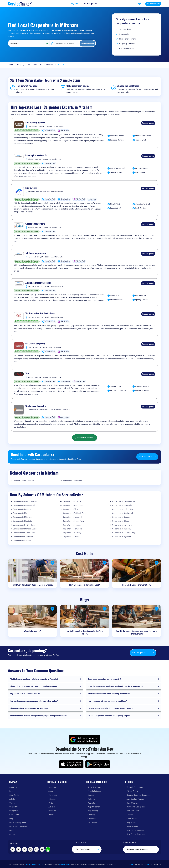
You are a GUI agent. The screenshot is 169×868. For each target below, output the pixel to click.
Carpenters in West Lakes (73, 505)
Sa (41, 65)
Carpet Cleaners (94, 807)
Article (12, 799)
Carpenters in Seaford (121, 517)
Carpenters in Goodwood (23, 537)
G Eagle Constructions (35, 224)
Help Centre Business (135, 830)
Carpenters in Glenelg (71, 509)
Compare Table (133, 811)
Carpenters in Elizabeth (22, 521)
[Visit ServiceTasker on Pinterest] (19, 849)
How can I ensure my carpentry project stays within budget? (34, 701)
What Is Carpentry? (32, 631)
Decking (91, 795)
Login (139, 4)
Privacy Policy (132, 791)
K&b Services (31, 188)
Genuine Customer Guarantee (138, 795)
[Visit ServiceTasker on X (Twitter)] (25, 849)
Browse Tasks (132, 826)
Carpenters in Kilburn (121, 521)
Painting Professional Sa (36, 155)
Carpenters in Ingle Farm (122, 525)
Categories (14, 811)
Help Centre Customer (136, 834)
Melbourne (53, 795)
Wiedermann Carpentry (36, 406)
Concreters (92, 819)
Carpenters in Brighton (22, 509)
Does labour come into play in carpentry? (104, 679)
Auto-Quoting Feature (135, 799)
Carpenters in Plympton (122, 537)
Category (20, 65)
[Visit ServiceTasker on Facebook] (13, 849)
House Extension (94, 787)
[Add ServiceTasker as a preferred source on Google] (85, 740)
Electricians (92, 823)
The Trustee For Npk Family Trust (40, 313)
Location (52, 787)
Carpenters (32, 65)
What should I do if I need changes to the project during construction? (38, 716)
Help (11, 819)
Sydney (51, 791)
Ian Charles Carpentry (35, 344)
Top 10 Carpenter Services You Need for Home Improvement (137, 632)
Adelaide (50, 65)
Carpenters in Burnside (72, 501)
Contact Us (14, 807)
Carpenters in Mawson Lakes (25, 529)
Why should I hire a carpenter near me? (25, 694)
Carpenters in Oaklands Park (74, 513)
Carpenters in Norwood (72, 517)
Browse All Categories (136, 807)
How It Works (132, 803)
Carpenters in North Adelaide (25, 501)
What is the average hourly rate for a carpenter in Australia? (34, 679)
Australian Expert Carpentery (38, 283)
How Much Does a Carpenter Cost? (84, 585)
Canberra (52, 811)
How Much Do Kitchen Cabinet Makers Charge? (32, 585)
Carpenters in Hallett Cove (123, 509)
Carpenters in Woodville (122, 505)
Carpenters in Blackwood (122, 513)
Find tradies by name (18, 823)
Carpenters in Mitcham (22, 517)
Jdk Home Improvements (36, 253)
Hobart (51, 815)
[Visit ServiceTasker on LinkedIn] (36, 849)
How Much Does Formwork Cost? (137, 585)
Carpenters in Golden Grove (24, 533)
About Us (13, 787)
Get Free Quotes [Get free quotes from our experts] (87, 849)
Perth (51, 803)
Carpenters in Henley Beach (24, 505)
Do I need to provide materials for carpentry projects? (109, 716)
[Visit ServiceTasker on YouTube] (42, 849)
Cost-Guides (14, 795)
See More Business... (85, 438)
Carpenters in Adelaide (22, 541)
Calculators (14, 815)
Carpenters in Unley (71, 537)
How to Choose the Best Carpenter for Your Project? (84, 632)
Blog (11, 791)
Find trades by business (19, 826)
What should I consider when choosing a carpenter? (109, 694)
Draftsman (92, 799)
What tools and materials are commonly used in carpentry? (34, 686)
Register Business (153, 4)
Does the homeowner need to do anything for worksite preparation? (115, 686)
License (130, 815)
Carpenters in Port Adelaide (24, 525)
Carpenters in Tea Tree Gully (124, 533)
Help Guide (131, 823)
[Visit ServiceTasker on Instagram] (30, 849)
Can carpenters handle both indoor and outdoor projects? (111, 708)
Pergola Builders (94, 791)
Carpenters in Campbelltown (124, 501)
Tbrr (27, 374)
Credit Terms (132, 819)
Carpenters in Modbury (72, 533)
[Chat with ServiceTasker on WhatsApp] (48, 849)
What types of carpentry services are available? (29, 708)
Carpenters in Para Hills (72, 529)
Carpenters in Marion (21, 513)
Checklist (13, 803)
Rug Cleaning (93, 811)
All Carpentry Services (35, 123)
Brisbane (52, 799)
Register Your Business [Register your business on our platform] (142, 849)
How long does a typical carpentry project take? (107, 701)
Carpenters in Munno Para (73, 521)
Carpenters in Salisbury (122, 529)
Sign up (12, 834)
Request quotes (148, 123)
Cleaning (91, 815)
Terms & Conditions (135, 787)
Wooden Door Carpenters (24, 481)
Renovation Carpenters (72, 481)
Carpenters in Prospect (72, 525)
